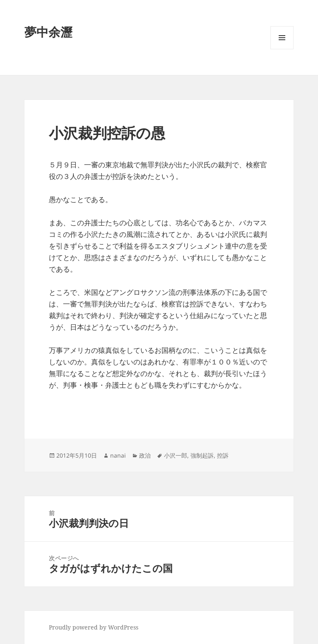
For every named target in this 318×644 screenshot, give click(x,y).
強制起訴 (202, 455)
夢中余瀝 (48, 32)
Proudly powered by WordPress (94, 627)
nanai (118, 455)
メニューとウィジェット (282, 49)
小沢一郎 (176, 455)
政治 (145, 455)
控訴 (223, 455)
